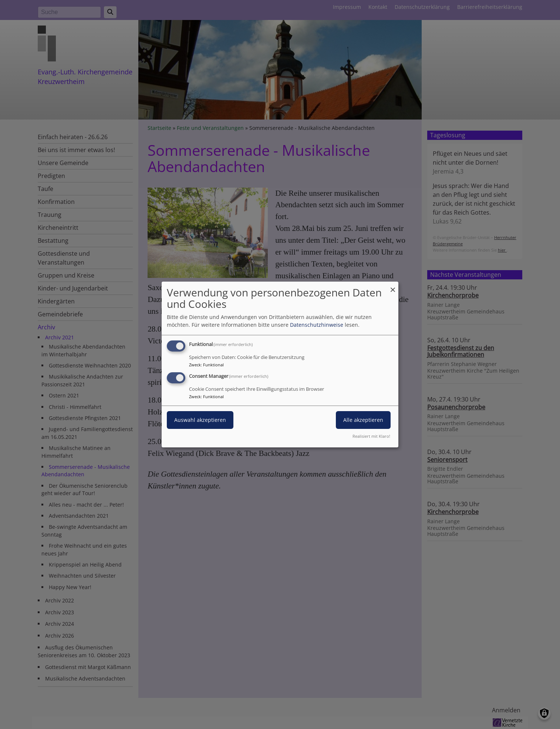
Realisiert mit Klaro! (371, 436)
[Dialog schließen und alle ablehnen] (393, 286)
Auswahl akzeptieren (200, 420)
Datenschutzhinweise (317, 325)
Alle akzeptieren (363, 420)
